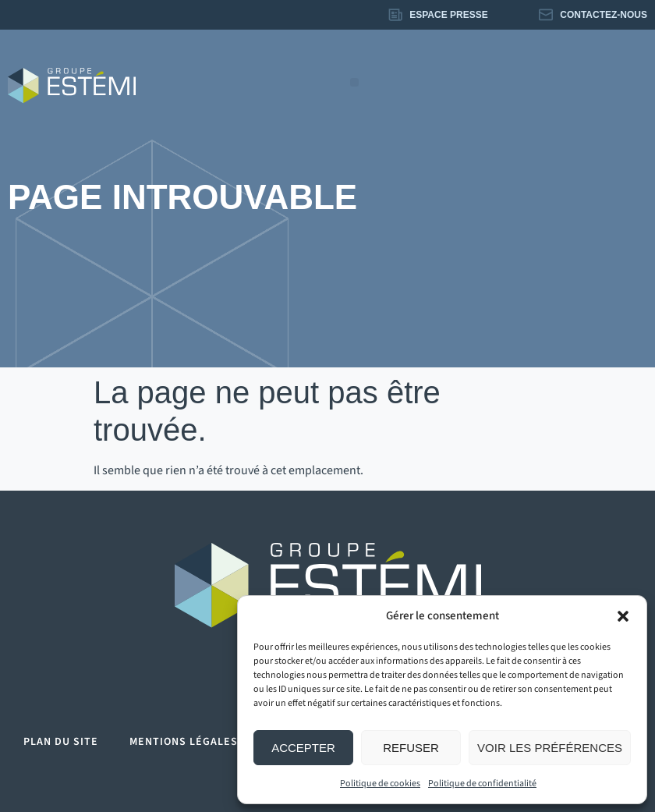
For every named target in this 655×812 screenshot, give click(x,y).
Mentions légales (184, 742)
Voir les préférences (550, 748)
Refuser (411, 748)
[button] (623, 616)
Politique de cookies (380, 784)
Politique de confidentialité (482, 784)
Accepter (303, 748)
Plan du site (61, 742)
